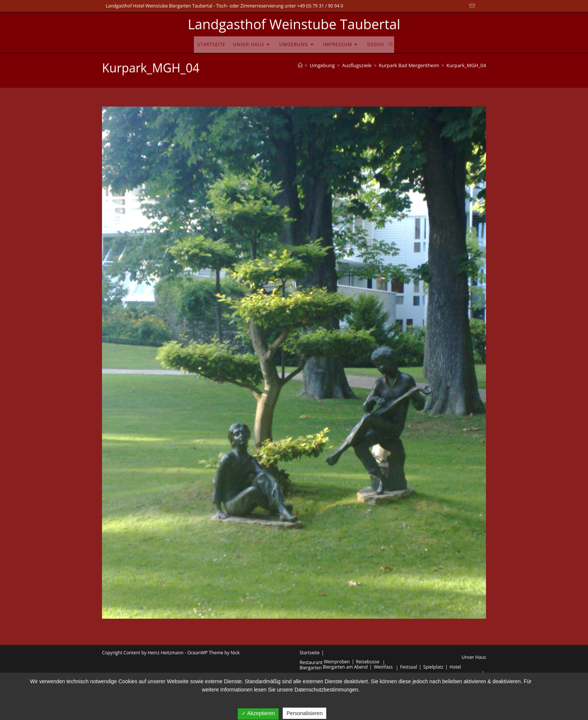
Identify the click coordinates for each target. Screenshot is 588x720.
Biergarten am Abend (345, 667)
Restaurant (311, 662)
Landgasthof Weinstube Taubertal (294, 24)
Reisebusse (368, 662)
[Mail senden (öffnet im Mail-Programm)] (471, 6)
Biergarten (311, 668)
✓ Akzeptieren (258, 713)
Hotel (455, 667)
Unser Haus (474, 657)
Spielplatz (433, 667)
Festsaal (409, 667)
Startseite (310, 653)
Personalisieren (305, 713)
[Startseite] (300, 65)
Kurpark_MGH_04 (466, 65)
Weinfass (383, 667)
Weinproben (337, 662)
